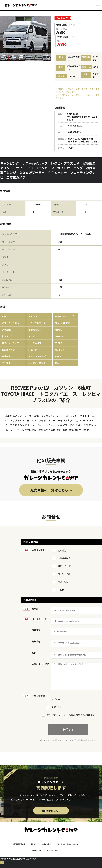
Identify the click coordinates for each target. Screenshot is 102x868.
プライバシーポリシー (57, 715)
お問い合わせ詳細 (40, 664)
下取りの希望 (38, 696)
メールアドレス (39, 619)
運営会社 (34, 844)
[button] (47, 35)
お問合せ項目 (38, 550)
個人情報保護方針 (19, 844)
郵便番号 (36, 641)
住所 (34, 653)
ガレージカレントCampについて (67, 844)
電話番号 (36, 630)
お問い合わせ (47, 844)
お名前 (35, 609)
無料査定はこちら (51, 811)
